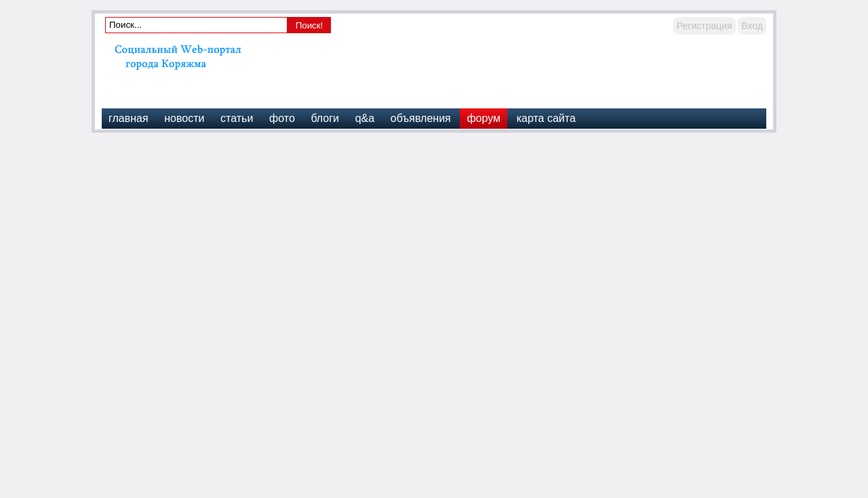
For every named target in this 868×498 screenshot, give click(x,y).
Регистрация (705, 26)
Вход (752, 26)
